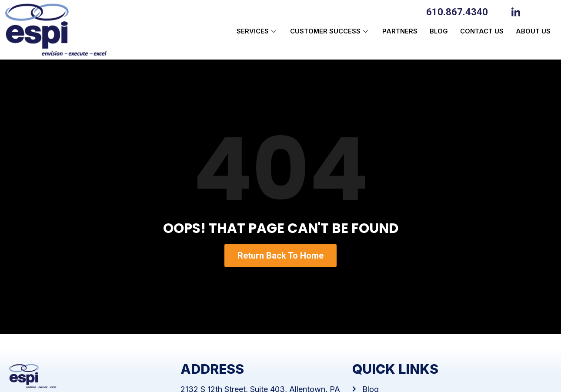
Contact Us (480, 32)
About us (533, 32)
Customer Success (324, 32)
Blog (435, 32)
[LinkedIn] (518, 11)
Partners (395, 32)
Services (249, 32)
